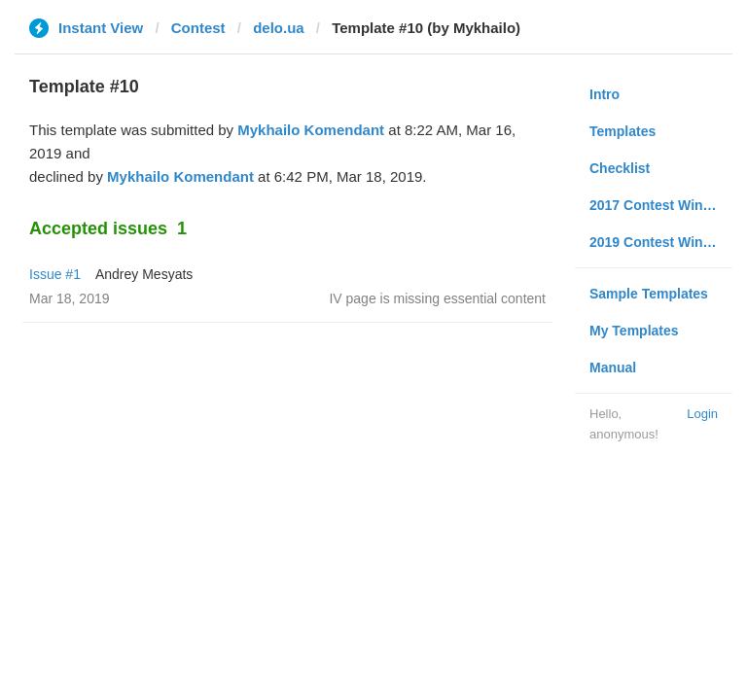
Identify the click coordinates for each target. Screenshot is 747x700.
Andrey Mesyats (144, 274)
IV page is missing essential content (437, 298)
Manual (613, 367)
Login (702, 414)
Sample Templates (649, 294)
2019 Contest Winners (660, 242)
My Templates (634, 331)
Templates (622, 131)
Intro (605, 94)
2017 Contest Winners (660, 205)
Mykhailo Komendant (311, 130)
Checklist (620, 168)
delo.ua (279, 28)
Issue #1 (55, 274)
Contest (198, 28)
